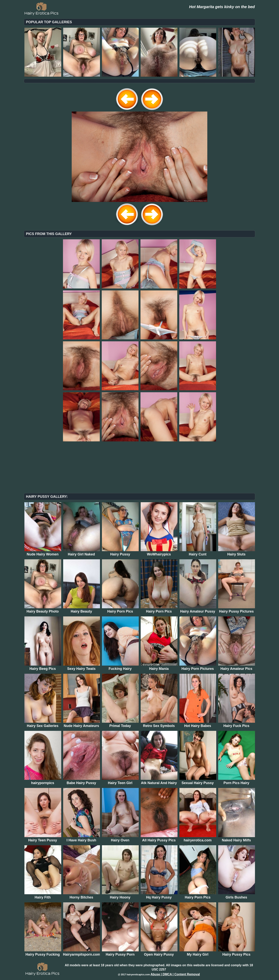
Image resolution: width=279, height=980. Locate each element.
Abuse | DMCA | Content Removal (175, 974)
